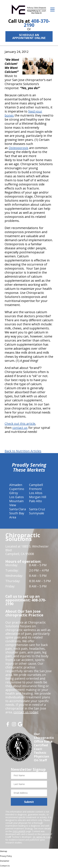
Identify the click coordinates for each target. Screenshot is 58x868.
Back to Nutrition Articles (23, 451)
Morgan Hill (38, 497)
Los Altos (36, 493)
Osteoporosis (18, 148)
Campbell (36, 485)
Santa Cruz (37, 509)
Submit (29, 802)
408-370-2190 (37, 23)
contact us (20, 428)
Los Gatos (17, 497)
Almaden (16, 485)
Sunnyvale (37, 513)
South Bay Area (17, 515)
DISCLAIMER (19, 831)
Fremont (35, 489)
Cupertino (17, 489)
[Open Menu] (52, 10)
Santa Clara (18, 509)
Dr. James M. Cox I (42, 837)
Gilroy (14, 493)
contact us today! (26, 712)
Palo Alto (35, 501)
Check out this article (20, 424)
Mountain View (16, 503)
